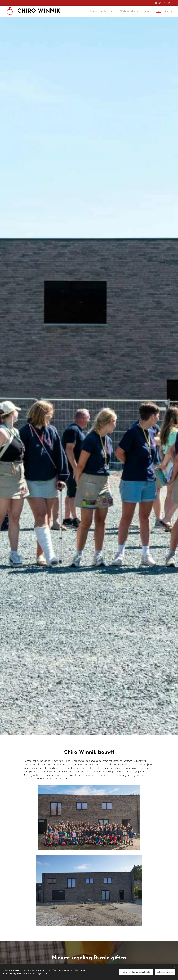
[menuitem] (144, 11)
